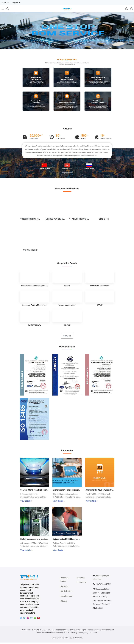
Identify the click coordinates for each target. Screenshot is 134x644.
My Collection (66, 593)
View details (26, 502)
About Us (81, 579)
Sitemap (64, 602)
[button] (65, 45)
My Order (64, 588)
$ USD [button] (4, 3)
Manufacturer (66, 598)
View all (67, 337)
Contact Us (81, 584)
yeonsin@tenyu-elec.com (87, 634)
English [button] (15, 3)
